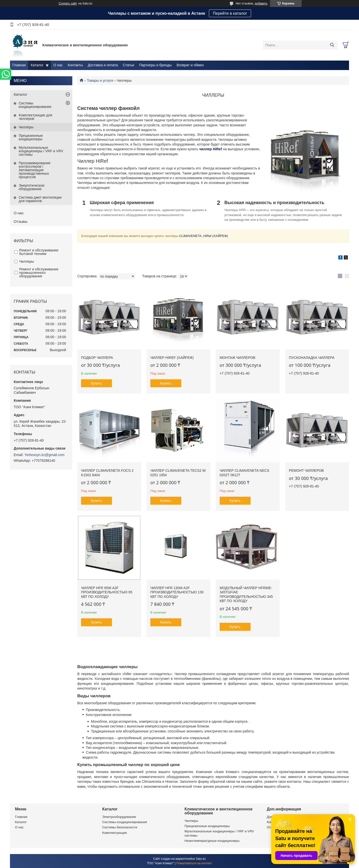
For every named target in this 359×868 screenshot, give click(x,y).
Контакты (75, 65)
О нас (58, 65)
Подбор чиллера (97, 358)
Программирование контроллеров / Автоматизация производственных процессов (35, 170)
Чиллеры (26, 127)
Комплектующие (115, 833)
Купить (96, 383)
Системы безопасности (120, 827)
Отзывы (21, 221)
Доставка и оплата (103, 65)
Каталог (37, 65)
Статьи (129, 65)
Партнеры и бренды (155, 65)
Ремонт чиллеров (306, 471)
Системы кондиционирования (35, 105)
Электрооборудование (119, 817)
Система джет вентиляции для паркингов (40, 199)
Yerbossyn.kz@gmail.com (45, 455)
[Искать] (332, 45)
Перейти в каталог (230, 13)
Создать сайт (68, 3)
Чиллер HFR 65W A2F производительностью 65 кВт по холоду (107, 592)
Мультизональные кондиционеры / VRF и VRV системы (41, 151)
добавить (261, 3)
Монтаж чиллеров (237, 358)
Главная (19, 65)
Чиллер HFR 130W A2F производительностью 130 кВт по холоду (177, 592)
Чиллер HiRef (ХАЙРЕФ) (172, 358)
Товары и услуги (100, 80)
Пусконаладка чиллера (312, 358)
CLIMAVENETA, (190, 236)
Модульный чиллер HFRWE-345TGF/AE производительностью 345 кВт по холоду (246, 594)
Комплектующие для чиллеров (35, 117)
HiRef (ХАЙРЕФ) (215, 236)
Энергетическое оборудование (32, 187)
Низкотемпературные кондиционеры (212, 841)
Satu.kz (201, 859)
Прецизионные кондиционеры (31, 137)
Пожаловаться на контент (194, 863)
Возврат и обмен (190, 65)
